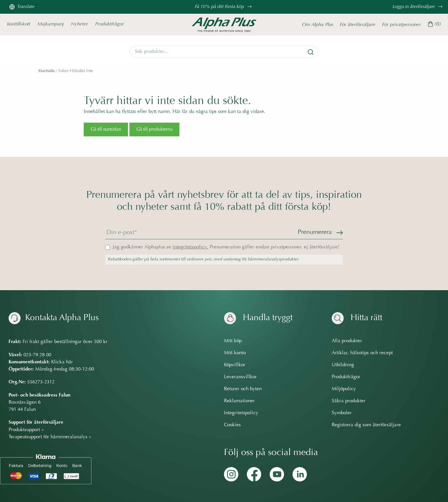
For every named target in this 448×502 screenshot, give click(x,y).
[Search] (224, 52)
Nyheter (79, 24)
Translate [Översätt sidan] (22, 7)
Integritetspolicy (241, 413)
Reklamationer (239, 401)
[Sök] (311, 52)
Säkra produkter (349, 401)
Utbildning (343, 365)
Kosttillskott (19, 24)
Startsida (47, 71)
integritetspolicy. (190, 247)
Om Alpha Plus (318, 24)
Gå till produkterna (154, 130)
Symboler (342, 413)
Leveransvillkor (240, 377)
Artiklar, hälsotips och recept (362, 353)
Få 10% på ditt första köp (224, 7)
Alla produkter (347, 341)
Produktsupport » (26, 430)
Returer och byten (243, 389)
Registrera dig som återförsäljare (366, 425)
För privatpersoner (401, 24)
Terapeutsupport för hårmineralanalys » (50, 437)
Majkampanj (51, 24)
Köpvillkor (235, 365)
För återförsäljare (358, 24)
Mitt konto (235, 353)
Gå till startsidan (106, 130)
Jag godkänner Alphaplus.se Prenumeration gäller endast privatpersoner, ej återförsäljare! (226, 247)
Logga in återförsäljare (418, 7)
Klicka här (62, 362)
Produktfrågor (110, 24)
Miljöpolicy (344, 389)
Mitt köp (233, 341)
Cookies (232, 425)
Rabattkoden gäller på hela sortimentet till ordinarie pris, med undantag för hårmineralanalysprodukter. (204, 259)
